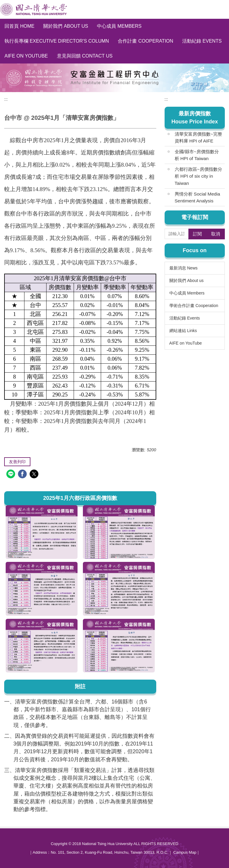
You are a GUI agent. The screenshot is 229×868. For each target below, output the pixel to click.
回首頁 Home (19, 26)
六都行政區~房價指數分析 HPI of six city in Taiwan (198, 176)
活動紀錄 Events (202, 41)
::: (6, 99)
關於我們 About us (66, 26)
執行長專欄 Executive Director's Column (57, 41)
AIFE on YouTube (26, 56)
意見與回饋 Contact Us (85, 56)
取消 (216, 234)
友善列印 (17, 462)
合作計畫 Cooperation (146, 41)
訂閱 (197, 234)
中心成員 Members (119, 26)
